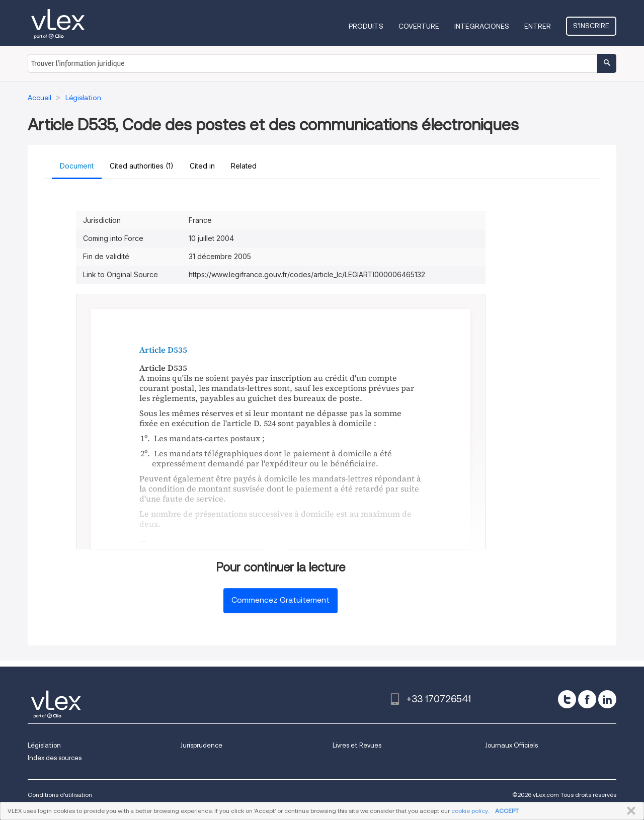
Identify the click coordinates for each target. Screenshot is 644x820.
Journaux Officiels (511, 745)
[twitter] (567, 699)
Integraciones (482, 26)
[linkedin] (607, 699)
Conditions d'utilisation (60, 795)
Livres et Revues (357, 745)
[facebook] (587, 699)
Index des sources (55, 758)
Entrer (538, 26)
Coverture (419, 26)
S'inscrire (591, 26)
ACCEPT (507, 811)
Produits (366, 26)
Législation (44, 745)
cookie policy (469, 811)
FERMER (629, 811)
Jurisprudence (201, 745)
